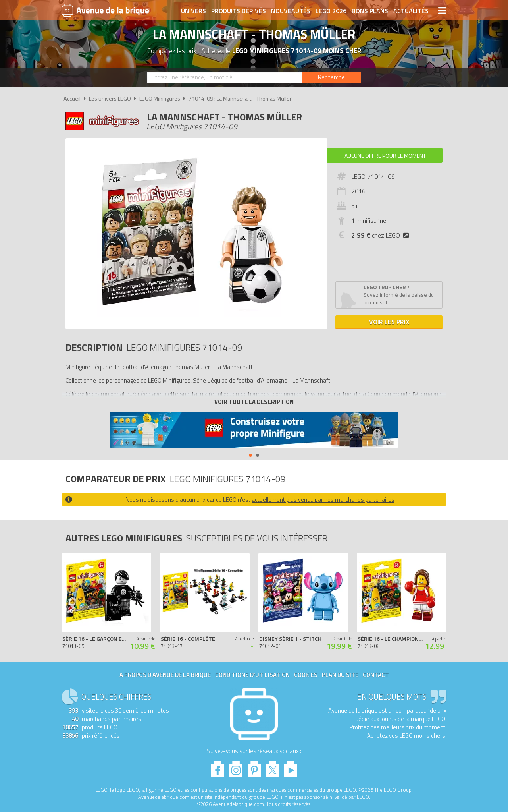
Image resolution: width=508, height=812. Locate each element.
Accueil (72, 99)
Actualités (411, 11)
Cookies (306, 675)
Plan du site (340, 675)
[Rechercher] (331, 77)
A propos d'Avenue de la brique (165, 675)
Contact (376, 675)
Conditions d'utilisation (252, 675)
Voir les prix (389, 322)
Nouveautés (291, 11)
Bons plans (370, 11)
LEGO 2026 (331, 11)
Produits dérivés (239, 11)
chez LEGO (382, 235)
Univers (193, 11)
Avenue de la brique (105, 10)
